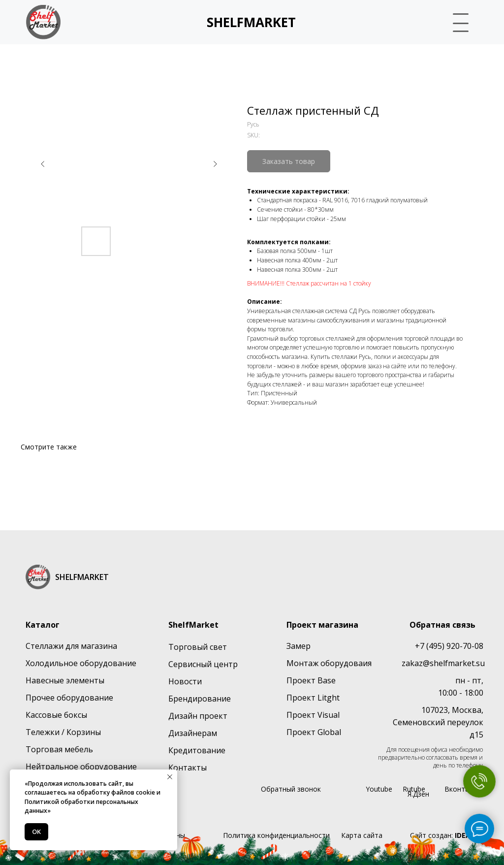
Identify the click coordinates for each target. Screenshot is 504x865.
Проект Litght (313, 698)
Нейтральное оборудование (81, 767)
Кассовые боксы (56, 715)
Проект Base (311, 680)
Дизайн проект (198, 716)
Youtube (379, 789)
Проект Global (314, 732)
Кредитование (197, 750)
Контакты (188, 768)
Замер (299, 646)
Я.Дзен (418, 794)
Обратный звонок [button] (291, 789)
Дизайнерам (193, 733)
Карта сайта (362, 835)
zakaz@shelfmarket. (439, 663)
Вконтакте (462, 789)
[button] (457, 21)
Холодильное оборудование (81, 663)
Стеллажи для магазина (71, 646)
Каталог (43, 625)
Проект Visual (313, 715)
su (480, 663)
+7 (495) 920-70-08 (449, 646)
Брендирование (200, 699)
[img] (43, 22)
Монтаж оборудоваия (329, 663)
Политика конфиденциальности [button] (276, 835)
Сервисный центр (203, 664)
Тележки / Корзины (63, 732)
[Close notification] (170, 777)
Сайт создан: (446, 835)
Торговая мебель (59, 749)
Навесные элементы (65, 680)
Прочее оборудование (69, 698)
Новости (185, 681)
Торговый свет (198, 647)
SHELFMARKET (251, 22)
